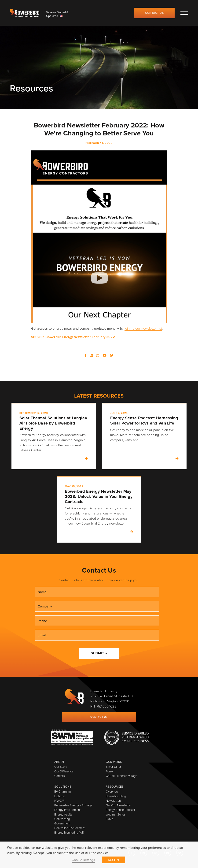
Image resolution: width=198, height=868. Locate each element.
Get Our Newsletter (119, 805)
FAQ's (110, 819)
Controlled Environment (70, 828)
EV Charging (62, 792)
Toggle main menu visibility (184, 13)
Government (62, 823)
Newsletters (114, 801)
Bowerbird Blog (116, 796)
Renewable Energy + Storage (73, 805)
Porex (110, 771)
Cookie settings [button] (83, 860)
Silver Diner (114, 767)
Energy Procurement (68, 810)
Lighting (60, 796)
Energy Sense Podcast (121, 810)
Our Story (61, 767)
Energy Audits (63, 814)
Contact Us (154, 13)
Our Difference (64, 771)
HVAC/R (60, 801)
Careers (60, 776)
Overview (112, 792)
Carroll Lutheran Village (121, 776)
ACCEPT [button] (114, 860)
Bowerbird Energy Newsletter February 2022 (80, 337)
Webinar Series (116, 814)
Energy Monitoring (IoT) (69, 833)
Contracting (62, 819)
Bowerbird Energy (25, 13)
